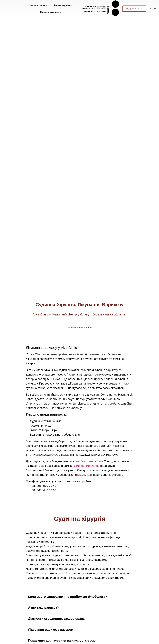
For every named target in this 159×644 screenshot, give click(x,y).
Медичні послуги (38, 5)
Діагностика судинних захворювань (57, 619)
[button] (80, 597)
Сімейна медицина (62, 5)
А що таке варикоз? (44, 608)
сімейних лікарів (86, 461)
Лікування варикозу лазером (51, 630)
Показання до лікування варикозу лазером (62, 640)
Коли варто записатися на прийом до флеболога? (68, 597)
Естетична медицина (51, 12)
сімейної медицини (87, 466)
